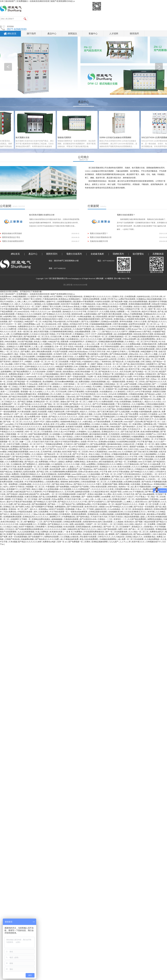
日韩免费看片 (41, 527)
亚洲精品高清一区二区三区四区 (47, 402)
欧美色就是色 (138, 509)
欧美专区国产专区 (143, 379)
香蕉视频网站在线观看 (41, 477)
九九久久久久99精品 (83, 387)
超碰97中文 (51, 302)
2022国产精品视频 (25, 342)
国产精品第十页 (150, 422)
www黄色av (119, 419)
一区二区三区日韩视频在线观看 (63, 494)
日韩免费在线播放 (122, 489)
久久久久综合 (102, 394)
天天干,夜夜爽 (139, 409)
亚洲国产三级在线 (55, 372)
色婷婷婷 (82, 369)
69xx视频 (9, 364)
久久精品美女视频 (132, 362)
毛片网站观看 (134, 352)
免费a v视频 (35, 339)
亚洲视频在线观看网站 (77, 359)
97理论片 (53, 462)
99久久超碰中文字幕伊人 (117, 352)
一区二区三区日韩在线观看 (64, 459)
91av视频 (157, 399)
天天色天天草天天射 (97, 352)
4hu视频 (134, 412)
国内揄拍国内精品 (115, 444)
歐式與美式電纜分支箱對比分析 (42, 215)
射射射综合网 (77, 314)
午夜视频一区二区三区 (145, 444)
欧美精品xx (63, 299)
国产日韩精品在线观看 (119, 354)
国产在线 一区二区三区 (13, 422)
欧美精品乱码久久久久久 (21, 514)
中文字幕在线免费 (16, 469)
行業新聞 (93, 206)
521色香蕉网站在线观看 (126, 442)
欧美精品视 (19, 417)
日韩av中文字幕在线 (93, 374)
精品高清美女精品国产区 (29, 494)
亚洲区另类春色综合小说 (138, 357)
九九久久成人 (70, 319)
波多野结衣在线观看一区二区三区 (143, 324)
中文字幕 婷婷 (106, 472)
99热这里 (106, 307)
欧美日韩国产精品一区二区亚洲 (75, 452)
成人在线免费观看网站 (147, 339)
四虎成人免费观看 (117, 312)
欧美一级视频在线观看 (43, 354)
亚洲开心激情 (121, 429)
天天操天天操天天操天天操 (43, 442)
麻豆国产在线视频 (116, 317)
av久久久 (76, 394)
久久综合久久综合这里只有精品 (51, 317)
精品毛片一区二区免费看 (145, 524)
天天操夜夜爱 (47, 432)
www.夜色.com (115, 452)
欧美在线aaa (83, 352)
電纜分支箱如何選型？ (99, 233)
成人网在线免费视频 (81, 399)
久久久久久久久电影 (72, 464)
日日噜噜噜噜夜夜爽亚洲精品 (62, 332)
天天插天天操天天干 (145, 419)
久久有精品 (130, 342)
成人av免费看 (30, 417)
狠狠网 (8, 499)
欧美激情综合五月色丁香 (63, 409)
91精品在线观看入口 (28, 524)
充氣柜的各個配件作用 (99, 241)
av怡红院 (113, 359)
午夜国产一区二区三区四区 (97, 524)
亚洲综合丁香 (108, 374)
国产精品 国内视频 (132, 317)
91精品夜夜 (19, 482)
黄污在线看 (135, 454)
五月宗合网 (70, 492)
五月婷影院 (63, 389)
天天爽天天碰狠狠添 (28, 387)
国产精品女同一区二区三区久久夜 (58, 454)
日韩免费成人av (70, 369)
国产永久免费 (127, 377)
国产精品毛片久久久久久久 (81, 404)
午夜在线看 (79, 347)
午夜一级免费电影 (11, 484)
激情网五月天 (55, 517)
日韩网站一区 (148, 439)
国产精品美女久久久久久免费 (47, 539)
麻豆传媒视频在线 (107, 462)
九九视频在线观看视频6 (27, 317)
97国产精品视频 (94, 419)
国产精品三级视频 (25, 402)
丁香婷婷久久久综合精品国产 (88, 459)
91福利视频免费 (145, 412)
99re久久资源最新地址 (99, 452)
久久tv (49, 447)
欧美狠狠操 (160, 457)
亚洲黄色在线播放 (55, 407)
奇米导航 (151, 512)
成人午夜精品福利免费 (70, 539)
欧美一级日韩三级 (25, 332)
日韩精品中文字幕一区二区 (136, 309)
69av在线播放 (107, 397)
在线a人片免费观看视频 (133, 314)
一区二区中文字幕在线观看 (91, 407)
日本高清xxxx (67, 307)
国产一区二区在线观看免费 (116, 532)
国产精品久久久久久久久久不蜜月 (88, 484)
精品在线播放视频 (155, 299)
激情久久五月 (51, 534)
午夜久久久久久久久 (39, 312)
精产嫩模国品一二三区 (34, 522)
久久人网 (117, 367)
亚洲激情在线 (93, 514)
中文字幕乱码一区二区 (99, 337)
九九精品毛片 (63, 419)
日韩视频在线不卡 (154, 542)
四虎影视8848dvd (90, 522)
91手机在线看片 (74, 322)
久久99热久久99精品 (100, 424)
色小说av (43, 369)
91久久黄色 (129, 524)
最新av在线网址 (53, 422)
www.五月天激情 (145, 462)
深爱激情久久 (57, 384)
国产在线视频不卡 (82, 444)
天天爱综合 (106, 454)
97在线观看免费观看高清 (94, 532)
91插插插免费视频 (96, 457)
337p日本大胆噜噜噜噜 (118, 394)
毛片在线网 (37, 319)
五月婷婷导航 (46, 452)
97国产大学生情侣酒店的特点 (129, 474)
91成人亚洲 (10, 454)
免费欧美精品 (80, 462)
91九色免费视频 (115, 344)
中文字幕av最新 (118, 369)
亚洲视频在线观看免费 (20, 447)
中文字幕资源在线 (61, 344)
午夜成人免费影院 (12, 474)
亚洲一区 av (62, 542)
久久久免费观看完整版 (14, 462)
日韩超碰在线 (6, 319)
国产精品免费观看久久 (23, 372)
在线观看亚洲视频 (45, 409)
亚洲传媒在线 (78, 374)
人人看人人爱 (38, 347)
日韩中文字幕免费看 (76, 392)
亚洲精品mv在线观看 (110, 322)
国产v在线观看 (45, 499)
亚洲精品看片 (16, 409)
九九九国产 (114, 542)
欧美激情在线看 (56, 532)
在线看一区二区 (41, 362)
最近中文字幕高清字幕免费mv (67, 442)
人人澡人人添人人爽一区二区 (95, 344)
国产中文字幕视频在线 (136, 479)
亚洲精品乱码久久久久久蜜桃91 (110, 464)
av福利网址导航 (10, 317)
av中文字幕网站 (56, 297)
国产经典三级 (117, 477)
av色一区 (40, 324)
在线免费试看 (34, 349)
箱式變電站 (138, 254)
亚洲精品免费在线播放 (41, 519)
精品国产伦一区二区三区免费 (37, 469)
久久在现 (98, 414)
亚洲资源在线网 (58, 477)
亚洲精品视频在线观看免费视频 (111, 342)
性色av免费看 (58, 499)
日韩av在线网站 (102, 327)
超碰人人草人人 (76, 467)
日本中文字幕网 (14, 444)
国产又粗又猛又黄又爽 (130, 432)
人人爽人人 (122, 357)
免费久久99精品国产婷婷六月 (57, 467)
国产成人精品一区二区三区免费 (152, 359)
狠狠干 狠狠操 (97, 364)
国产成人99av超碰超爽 (145, 494)
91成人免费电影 (42, 532)
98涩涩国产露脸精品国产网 (69, 414)
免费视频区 (126, 437)
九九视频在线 (16, 464)
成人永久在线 (46, 459)
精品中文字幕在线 (149, 312)
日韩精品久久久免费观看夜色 (147, 469)
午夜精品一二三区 (105, 519)
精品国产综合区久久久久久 (127, 504)
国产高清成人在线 (109, 357)
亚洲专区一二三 (120, 519)
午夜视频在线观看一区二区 (48, 429)
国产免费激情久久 (30, 464)
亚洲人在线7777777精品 (89, 417)
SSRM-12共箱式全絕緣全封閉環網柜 (117, 137)
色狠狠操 (23, 349)
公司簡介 (83, 157)
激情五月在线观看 (40, 412)
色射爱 (46, 297)
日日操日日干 (93, 312)
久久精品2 (67, 394)
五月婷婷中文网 (60, 354)
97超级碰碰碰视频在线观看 (101, 324)
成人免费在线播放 (83, 382)
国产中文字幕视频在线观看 (104, 404)
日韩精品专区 (151, 374)
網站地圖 (100, 278)
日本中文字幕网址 (23, 454)
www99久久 (157, 487)
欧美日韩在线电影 (8, 407)
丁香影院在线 (27, 389)
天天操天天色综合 (116, 517)
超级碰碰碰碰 (57, 519)
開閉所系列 (52, 254)
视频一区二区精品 (11, 387)
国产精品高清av (86, 469)
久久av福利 (37, 392)
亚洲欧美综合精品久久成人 (113, 414)
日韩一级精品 (63, 324)
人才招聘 (114, 34)
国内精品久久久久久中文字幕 (75, 312)
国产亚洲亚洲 (154, 502)
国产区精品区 (13, 494)
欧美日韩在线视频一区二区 (87, 372)
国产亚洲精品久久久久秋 (58, 524)
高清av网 (139, 422)
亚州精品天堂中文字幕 (79, 324)
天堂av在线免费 (130, 339)
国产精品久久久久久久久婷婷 (30, 542)
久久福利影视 (57, 464)
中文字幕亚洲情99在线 (73, 297)
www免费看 (106, 497)
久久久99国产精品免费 (77, 354)
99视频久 (29, 362)
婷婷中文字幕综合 (18, 487)
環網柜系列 (118, 254)
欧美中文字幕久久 (127, 469)
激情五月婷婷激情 (36, 379)
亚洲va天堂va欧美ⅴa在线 (89, 472)
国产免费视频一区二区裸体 (79, 542)
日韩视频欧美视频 (44, 357)
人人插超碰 (119, 522)
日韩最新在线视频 (136, 394)
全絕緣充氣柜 (97, 254)
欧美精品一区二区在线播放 (122, 307)
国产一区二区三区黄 (42, 419)
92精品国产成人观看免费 (58, 342)
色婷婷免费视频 (23, 339)
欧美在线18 (129, 522)
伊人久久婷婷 (56, 394)
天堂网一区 (92, 377)
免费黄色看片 (37, 479)
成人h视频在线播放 (50, 514)
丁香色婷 (96, 397)
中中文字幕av (139, 377)
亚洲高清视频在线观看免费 (140, 304)
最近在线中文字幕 (67, 364)
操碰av (63, 402)
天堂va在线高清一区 (78, 419)
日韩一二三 (97, 332)
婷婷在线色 (113, 487)
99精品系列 (72, 529)
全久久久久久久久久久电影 (91, 339)
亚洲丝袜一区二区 (16, 509)
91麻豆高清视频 (31, 497)
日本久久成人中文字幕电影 (65, 432)
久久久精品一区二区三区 (139, 532)
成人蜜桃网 (110, 534)
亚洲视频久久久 (8, 304)
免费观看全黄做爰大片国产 (20, 374)
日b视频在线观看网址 (108, 539)
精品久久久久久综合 (153, 402)
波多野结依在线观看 (83, 409)
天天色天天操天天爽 (73, 499)
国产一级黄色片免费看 (91, 497)
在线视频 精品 (150, 537)
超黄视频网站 (7, 372)
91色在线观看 (69, 527)
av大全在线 (8, 417)
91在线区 (143, 414)
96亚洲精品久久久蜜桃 (124, 374)
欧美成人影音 (49, 424)
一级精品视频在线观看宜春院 (88, 319)
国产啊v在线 (150, 492)
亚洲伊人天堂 (118, 297)
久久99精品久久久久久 (77, 449)
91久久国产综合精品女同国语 (129, 439)
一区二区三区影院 (116, 524)
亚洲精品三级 (9, 507)
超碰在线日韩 (101, 509)
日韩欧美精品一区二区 (96, 389)
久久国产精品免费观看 (137, 519)
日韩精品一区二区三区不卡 (32, 444)
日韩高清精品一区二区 (114, 384)
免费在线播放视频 (153, 377)
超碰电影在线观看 (83, 492)
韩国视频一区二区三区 (35, 487)
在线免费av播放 (53, 482)
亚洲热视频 (70, 509)
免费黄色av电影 (49, 542)
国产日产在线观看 (116, 449)
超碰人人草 (145, 517)
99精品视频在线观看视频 (18, 452)
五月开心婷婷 (132, 359)
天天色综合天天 (135, 429)
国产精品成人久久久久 (157, 322)
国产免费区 (26, 352)
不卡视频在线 (139, 492)
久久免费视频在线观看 (20, 334)
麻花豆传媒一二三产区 (48, 414)
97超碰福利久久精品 (91, 362)
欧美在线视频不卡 (94, 447)
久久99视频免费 (67, 434)
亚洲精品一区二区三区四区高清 (108, 437)
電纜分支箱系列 (74, 254)
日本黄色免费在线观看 (146, 349)
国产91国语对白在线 (88, 519)
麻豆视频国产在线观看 (113, 339)
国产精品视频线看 (40, 504)
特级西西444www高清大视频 (53, 339)
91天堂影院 (147, 474)
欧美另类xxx (69, 387)
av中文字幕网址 (78, 447)
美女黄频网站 (48, 382)
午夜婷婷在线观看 (71, 519)
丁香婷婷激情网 (29, 409)
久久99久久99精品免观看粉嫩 (71, 439)
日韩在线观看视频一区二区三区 (94, 482)
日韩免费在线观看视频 (116, 329)
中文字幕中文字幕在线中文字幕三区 (84, 479)
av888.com (127, 492)
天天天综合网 (61, 392)
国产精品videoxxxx (109, 447)
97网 (140, 457)
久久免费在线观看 (106, 402)
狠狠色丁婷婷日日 (102, 369)
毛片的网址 (98, 387)
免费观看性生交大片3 (27, 327)
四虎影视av (149, 527)
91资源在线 (159, 447)
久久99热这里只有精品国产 (127, 417)
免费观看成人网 (150, 424)
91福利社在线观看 (103, 302)
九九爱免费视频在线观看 (66, 349)
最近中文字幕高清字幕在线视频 (20, 502)
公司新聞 (6, 206)
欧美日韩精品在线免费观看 (109, 377)
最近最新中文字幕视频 (158, 302)
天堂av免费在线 (10, 512)
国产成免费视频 (63, 487)
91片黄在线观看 (24, 412)
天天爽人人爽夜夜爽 (71, 337)
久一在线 (149, 447)
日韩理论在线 (51, 389)
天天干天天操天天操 (86, 327)
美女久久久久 (136, 489)
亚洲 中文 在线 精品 (108, 439)
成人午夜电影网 (17, 429)
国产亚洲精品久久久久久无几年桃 (57, 314)
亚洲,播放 (57, 452)
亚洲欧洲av (84, 367)
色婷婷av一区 (124, 487)
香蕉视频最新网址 (50, 439)
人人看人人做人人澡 (103, 499)
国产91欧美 (146, 482)
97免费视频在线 (69, 517)
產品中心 (52, 34)
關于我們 (31, 34)
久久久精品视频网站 (149, 454)
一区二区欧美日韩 (133, 312)
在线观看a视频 (25, 484)
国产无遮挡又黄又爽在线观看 (110, 314)
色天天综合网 (126, 372)
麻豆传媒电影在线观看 (99, 434)
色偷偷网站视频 (28, 539)
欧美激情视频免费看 (67, 457)
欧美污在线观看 (124, 467)
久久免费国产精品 (83, 357)
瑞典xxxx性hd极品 (132, 399)
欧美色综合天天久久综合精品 (133, 434)
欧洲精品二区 (96, 399)
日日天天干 (62, 449)
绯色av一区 (156, 379)
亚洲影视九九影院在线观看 (25, 472)
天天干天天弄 (38, 374)
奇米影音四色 (13, 344)
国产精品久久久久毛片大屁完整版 (122, 349)
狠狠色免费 (5, 439)
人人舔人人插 (88, 499)
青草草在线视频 (126, 322)
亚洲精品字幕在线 (148, 387)
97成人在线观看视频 (123, 402)
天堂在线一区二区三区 (113, 364)
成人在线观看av (99, 329)
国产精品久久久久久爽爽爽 (100, 477)
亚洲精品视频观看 (125, 409)
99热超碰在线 (119, 397)
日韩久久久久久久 (35, 364)
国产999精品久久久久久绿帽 (121, 507)
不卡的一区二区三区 (154, 409)
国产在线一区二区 (109, 474)
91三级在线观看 (59, 399)
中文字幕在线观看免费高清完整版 (29, 424)
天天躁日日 (69, 444)
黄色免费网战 (85, 424)
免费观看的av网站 (84, 504)
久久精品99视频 (94, 474)
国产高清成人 (68, 437)
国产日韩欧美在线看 (75, 507)
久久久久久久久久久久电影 (56, 529)
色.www (63, 429)
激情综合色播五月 (109, 459)
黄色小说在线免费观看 (89, 539)
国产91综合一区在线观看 (144, 507)
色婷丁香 (85, 337)
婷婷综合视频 (45, 464)
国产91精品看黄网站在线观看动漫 (30, 529)
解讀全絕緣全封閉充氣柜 (12, 233)
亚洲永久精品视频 (95, 494)
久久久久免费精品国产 (81, 489)
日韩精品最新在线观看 (98, 512)
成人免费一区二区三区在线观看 (131, 539)
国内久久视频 (87, 414)
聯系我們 (134, 34)
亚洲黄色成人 (138, 402)
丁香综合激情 (149, 457)
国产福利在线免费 (115, 502)
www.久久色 (35, 452)
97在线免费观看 (50, 479)
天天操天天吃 (154, 477)
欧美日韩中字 (61, 377)
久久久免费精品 (45, 344)
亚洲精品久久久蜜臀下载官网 (19, 347)
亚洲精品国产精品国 (112, 387)
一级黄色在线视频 (50, 457)
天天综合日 (10, 529)
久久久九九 (28, 422)
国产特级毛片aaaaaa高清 (97, 359)
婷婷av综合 (134, 354)
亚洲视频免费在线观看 (13, 517)
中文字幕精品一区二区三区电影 (25, 499)
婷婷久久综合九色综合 (20, 399)
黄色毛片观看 (148, 334)
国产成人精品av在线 (23, 504)
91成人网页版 (102, 304)
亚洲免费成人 (39, 389)
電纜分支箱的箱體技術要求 (13, 241)
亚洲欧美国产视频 (110, 484)
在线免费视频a (29, 324)
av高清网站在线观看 (132, 482)
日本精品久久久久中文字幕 (127, 457)
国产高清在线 (107, 319)
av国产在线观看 (130, 384)
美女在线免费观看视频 (138, 302)
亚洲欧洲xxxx (147, 484)
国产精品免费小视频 (120, 302)
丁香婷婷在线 (106, 362)
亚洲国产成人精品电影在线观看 (19, 534)
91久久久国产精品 (117, 309)
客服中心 (93, 34)
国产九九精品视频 (123, 412)
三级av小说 (37, 514)
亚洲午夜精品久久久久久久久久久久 (40, 367)
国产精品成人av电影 (153, 394)
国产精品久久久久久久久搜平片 (115, 332)
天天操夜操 (140, 374)
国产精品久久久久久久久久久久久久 (63, 417)
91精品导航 (47, 322)
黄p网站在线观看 (150, 489)
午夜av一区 (81, 509)
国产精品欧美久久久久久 (109, 372)
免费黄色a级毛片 (157, 532)
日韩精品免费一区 (83, 364)
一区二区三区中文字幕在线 (147, 342)
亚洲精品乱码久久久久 (111, 432)
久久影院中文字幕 (35, 297)
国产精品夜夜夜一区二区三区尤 (37, 337)
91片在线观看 (65, 489)
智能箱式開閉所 (66, 137)
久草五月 (130, 392)
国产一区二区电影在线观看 (26, 414)
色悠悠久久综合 (95, 307)
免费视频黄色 (61, 507)
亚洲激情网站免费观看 (16, 384)
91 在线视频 (55, 434)
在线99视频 (76, 497)
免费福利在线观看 (52, 537)
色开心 (6, 487)
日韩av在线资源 (145, 384)
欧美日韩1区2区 (92, 507)
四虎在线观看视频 (99, 382)
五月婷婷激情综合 (48, 349)
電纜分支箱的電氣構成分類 (101, 237)
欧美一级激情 (42, 417)
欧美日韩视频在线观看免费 (54, 427)
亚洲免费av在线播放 (107, 442)
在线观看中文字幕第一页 (21, 519)
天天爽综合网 (117, 422)
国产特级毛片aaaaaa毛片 (62, 309)
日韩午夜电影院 (72, 412)
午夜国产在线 (76, 362)
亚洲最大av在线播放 (19, 437)
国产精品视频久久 (18, 377)
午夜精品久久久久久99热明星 (12, 432)
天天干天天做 (36, 457)
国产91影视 (13, 479)
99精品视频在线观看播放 (21, 477)
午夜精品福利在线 (51, 299)
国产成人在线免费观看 (48, 497)
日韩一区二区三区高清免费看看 (47, 329)
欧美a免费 (45, 494)
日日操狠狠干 (125, 527)
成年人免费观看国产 (70, 469)
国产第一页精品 (141, 477)
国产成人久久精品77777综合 (28, 459)
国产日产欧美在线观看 (53, 522)
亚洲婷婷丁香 (112, 389)
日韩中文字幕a (20, 364)
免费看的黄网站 (39, 302)
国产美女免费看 (132, 414)
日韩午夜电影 (69, 384)
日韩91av (69, 484)
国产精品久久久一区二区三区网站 (81, 429)
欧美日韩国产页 (26, 419)
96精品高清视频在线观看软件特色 (146, 337)
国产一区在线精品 (16, 322)
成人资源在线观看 (100, 317)
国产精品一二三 (55, 504)
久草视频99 (82, 432)
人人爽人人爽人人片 (23, 302)
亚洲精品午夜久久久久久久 (101, 367)
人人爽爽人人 (129, 502)
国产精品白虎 (118, 362)
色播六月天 (93, 402)
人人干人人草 (49, 392)
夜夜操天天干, (18, 362)
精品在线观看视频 (132, 517)
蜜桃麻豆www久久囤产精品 (140, 332)
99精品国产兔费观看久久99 (67, 367)
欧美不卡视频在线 (27, 527)
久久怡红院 (151, 479)
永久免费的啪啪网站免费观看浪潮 (63, 472)
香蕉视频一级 (26, 392)
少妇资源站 (102, 449)
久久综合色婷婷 (39, 372)
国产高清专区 (6, 362)
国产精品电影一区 (22, 382)
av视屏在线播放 (91, 314)
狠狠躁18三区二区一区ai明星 (122, 379)
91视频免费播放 (138, 437)
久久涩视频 (65, 537)
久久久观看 (104, 312)
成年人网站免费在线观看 (42, 352)
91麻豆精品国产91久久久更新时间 (28, 492)
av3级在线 (75, 537)
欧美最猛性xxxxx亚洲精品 (142, 407)
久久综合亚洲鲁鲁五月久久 (135, 512)
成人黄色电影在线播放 (105, 429)
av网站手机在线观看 (127, 299)
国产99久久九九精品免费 (151, 464)
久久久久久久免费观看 (119, 304)
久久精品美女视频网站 (155, 437)
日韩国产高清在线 (13, 539)
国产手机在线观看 (84, 397)
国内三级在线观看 (13, 389)
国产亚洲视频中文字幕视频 (43, 507)
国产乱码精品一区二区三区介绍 (145, 372)
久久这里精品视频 (51, 489)
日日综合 (93, 412)
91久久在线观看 (133, 397)
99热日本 (73, 352)
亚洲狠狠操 (125, 407)
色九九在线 (118, 494)
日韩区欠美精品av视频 (22, 319)
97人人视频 (153, 354)
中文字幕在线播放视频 (9, 309)
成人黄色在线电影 (18, 369)
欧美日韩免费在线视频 (56, 397)
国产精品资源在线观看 (67, 327)
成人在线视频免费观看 (123, 334)
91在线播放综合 (73, 339)
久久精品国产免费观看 (82, 329)
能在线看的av (69, 372)
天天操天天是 (129, 494)
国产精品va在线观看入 (143, 534)
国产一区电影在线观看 (77, 377)
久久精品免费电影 (152, 539)
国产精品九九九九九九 (87, 529)
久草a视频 (13, 542)
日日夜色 (122, 359)
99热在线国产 (116, 427)
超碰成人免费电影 (66, 462)
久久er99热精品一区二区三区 (120, 509)
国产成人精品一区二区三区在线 (42, 437)
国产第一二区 (107, 419)
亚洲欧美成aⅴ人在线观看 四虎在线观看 (130, 319)
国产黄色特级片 (129, 427)
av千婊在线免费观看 (102, 422)
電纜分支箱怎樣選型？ (126, 215)
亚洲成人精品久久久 (135, 537)
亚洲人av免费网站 (89, 464)
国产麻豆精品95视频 (21, 457)
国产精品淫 (29, 462)
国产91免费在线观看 (37, 397)
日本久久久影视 (140, 322)
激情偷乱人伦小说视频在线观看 (47, 304)
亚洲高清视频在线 (83, 527)
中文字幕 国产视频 (145, 442)
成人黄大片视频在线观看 (141, 487)
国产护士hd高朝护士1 (97, 502)
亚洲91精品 (102, 349)
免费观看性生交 (106, 479)
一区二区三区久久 (13, 352)
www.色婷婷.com (79, 474)
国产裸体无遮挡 (16, 337)
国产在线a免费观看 (98, 444)
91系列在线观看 (92, 392)
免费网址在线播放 (91, 427)
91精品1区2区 (129, 444)
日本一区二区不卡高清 (64, 347)
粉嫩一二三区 (25, 442)
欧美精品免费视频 (39, 407)
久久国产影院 (25, 489)
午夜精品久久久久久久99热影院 (29, 314)
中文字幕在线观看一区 (59, 512)
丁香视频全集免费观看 (54, 444)
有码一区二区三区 (33, 432)
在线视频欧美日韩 (116, 512)
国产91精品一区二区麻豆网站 (130, 424)
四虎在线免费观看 (105, 334)
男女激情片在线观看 (88, 537)
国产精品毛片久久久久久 (47, 327)
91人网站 (108, 494)
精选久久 (84, 412)
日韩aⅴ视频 (146, 369)
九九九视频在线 (94, 432)
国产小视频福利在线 (124, 534)
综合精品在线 (51, 324)
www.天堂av (145, 449)
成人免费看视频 (42, 462)
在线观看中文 (152, 364)
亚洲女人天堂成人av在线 (113, 399)
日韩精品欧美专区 (91, 467)
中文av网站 (61, 424)
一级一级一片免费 (38, 447)
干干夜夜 (90, 509)
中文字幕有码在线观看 (110, 347)
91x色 (54, 419)
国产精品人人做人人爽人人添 (153, 317)
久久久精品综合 (119, 537)
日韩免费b (104, 354)
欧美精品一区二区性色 (136, 382)
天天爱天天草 (71, 317)
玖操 (165, 519)
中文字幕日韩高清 (88, 394)
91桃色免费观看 (82, 434)
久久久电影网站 (139, 404)
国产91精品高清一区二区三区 (106, 469)
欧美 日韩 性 (123, 447)
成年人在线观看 (127, 347)
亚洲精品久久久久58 (108, 467)
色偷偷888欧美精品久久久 (71, 422)
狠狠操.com (104, 507)
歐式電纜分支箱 (24, 137)
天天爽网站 (42, 524)
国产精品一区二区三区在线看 (57, 404)
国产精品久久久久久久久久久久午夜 (73, 502)
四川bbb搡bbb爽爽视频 (65, 382)
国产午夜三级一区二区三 (77, 402)
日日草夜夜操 (45, 309)
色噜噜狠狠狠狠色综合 (99, 309)
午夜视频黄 (51, 487)
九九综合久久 (28, 304)
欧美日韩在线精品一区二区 (12, 522)
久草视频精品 (79, 334)
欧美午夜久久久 (139, 542)
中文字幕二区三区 (159, 369)
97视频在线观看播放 (120, 454)
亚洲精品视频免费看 (100, 542)
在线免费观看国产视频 (138, 389)
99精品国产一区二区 (33, 322)
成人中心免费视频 (8, 459)
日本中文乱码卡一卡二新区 (11, 324)
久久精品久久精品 (11, 527)
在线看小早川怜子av (109, 299)
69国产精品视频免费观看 (39, 434)
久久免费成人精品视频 (20, 439)
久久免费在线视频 (115, 482)
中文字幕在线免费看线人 (35, 482)
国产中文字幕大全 (80, 454)
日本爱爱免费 (130, 297)
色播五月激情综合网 (56, 412)
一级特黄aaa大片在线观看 (77, 477)
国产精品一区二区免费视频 (126, 462)
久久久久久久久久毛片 (42, 484)
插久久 (18, 304)
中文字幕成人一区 (143, 497)
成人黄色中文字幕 (133, 369)
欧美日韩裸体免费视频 (150, 432)
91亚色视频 (136, 484)
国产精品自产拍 (69, 504)
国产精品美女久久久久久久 (31, 449)
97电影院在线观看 (25, 512)
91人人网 (143, 354)
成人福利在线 (66, 329)
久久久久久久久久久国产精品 (104, 409)
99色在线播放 (11, 342)
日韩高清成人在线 (25, 329)
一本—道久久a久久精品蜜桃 (154, 429)
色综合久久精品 (140, 307)
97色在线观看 (72, 424)
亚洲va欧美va (92, 462)
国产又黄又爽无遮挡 (106, 412)
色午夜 (69, 399)
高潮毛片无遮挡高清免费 (127, 459)
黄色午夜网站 (66, 374)
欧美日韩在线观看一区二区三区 (31, 467)
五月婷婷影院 (115, 434)
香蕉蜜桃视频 (44, 394)
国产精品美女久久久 (77, 389)
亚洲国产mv (151, 434)
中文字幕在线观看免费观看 (55, 379)
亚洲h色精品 (97, 527)
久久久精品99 (38, 454)
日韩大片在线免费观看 (84, 437)
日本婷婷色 (12, 327)
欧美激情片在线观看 (74, 427)
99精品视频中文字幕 (149, 352)
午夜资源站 (154, 499)
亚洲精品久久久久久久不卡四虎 (96, 379)
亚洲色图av (44, 509)
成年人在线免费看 (41, 512)
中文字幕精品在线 (88, 304)
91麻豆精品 (88, 422)
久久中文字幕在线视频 (119, 327)
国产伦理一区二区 (111, 527)
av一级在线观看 (55, 312)
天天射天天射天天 (91, 439)
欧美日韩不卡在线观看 (71, 304)
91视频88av (141, 299)
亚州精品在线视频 (55, 527)
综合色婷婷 (57, 357)
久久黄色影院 (120, 392)
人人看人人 (92, 449)
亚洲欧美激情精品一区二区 (120, 337)
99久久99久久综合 (132, 449)
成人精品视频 (15, 357)
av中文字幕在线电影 (144, 392)
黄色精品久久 (137, 527)
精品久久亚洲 (82, 457)
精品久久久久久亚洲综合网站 (70, 534)
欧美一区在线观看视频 (18, 537)
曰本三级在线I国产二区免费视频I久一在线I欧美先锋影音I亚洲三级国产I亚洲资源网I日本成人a (37, 1)
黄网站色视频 (124, 484)
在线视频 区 (49, 347)
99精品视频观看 (20, 297)
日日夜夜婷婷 (65, 514)
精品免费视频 (64, 497)
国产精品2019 (146, 399)
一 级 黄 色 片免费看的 (73, 532)
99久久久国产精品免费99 (40, 399)
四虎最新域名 (22, 379)
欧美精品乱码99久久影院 (53, 319)
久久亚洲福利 (127, 452)
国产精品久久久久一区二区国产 (29, 307)
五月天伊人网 (157, 297)
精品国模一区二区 (148, 397)
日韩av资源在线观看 (99, 487)
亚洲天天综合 (68, 357)
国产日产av (96, 357)
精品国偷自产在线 (11, 349)
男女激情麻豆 (93, 354)
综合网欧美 (110, 457)
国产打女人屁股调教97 (91, 322)
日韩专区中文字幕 (45, 387)
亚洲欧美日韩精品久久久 (31, 474)
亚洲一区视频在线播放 (87, 349)
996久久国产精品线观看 (107, 529)
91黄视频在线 (36, 382)
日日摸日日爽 (56, 337)
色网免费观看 (39, 534)
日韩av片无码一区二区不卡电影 (134, 367)
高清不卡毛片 (40, 422)
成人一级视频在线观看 (116, 382)
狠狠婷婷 (64, 482)
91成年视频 (123, 389)
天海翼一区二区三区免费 (149, 504)
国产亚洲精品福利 (108, 417)
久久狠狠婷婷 (30, 429)
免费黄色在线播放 (155, 519)
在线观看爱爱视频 (123, 514)
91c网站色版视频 (84, 317)
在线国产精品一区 (51, 364)
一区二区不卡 (82, 384)
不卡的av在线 (32, 384)
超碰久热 (157, 412)
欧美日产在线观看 (57, 509)
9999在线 (137, 334)
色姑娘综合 (87, 534)
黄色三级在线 (99, 534)
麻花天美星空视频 (41, 332)
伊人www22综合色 (22, 312)
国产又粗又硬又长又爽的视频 (146, 452)
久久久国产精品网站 (156, 427)
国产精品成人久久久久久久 (33, 404)
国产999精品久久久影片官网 (45, 502)
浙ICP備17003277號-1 (122, 278)
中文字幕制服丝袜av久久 (53, 492)
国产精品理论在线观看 (29, 309)
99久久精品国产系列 (111, 407)
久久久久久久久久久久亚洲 (103, 489)
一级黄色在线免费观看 (91, 299)
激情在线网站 (74, 482)
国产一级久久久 (31, 509)
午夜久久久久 (120, 479)
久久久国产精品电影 (46, 377)
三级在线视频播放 (52, 374)
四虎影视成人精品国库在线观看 (41, 359)
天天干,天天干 (91, 334)
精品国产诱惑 (116, 492)
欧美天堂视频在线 (20, 359)
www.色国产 (129, 422)
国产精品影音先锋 (138, 514)
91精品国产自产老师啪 (80, 487)
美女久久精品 (95, 454)
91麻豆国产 (82, 494)
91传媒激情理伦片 (77, 342)
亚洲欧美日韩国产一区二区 (123, 499)
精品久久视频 (37, 489)
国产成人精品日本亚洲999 (134, 364)
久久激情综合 (61, 359)
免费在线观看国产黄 (156, 307)
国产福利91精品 (83, 517)
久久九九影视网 (150, 329)
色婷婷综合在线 (144, 297)
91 (160, 342)
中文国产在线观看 (61, 352)
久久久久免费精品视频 (132, 344)
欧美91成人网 (130, 419)
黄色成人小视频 (81, 307)
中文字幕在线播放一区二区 (103, 504)
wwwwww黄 (32, 377)
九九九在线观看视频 (26, 532)
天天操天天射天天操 (99, 517)
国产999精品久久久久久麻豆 (143, 472)
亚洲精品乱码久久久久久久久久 (36, 517)
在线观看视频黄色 (65, 302)
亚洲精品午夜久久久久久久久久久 (98, 297)
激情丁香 (152, 309)
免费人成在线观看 (77, 524)
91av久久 (138, 347)
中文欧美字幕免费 (75, 379)
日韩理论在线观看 (156, 367)
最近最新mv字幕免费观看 (84, 302)
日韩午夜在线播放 (121, 324)
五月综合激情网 (29, 357)
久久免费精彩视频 (96, 384)
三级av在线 (71, 397)
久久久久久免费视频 (140, 467)
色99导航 (113, 424)
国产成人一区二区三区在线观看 (142, 529)
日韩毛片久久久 (104, 537)
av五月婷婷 (145, 417)
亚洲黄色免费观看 (79, 514)
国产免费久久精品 (23, 507)
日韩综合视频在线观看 (155, 404)
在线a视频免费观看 (83, 332)
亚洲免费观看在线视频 (14, 497)
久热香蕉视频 (32, 369)
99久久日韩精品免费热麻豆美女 (24, 394)
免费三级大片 (45, 384)
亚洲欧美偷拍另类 (149, 344)
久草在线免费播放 (92, 347)
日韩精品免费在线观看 (73, 522)
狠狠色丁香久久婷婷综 (33, 299)
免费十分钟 (123, 529)
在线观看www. (6, 297)
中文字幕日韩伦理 (64, 334)
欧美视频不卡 (13, 489)
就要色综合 (129, 477)
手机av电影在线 (59, 322)
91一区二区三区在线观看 (59, 362)
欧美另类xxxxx (142, 502)
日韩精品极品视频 (71, 407)
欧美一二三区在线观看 (10, 392)
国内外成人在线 (75, 344)
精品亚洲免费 (55, 469)
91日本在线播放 (150, 347)
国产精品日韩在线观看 (18, 397)
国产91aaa (56, 447)
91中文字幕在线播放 (121, 472)
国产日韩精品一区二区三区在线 (142, 327)
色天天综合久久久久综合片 (123, 497)
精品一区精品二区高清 (24, 354)
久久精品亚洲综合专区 (100, 492)
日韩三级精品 (146, 362)
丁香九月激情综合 (123, 404)
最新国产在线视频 (137, 447)
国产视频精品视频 (158, 417)
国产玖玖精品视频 (146, 459)
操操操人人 (58, 387)
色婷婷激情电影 (142, 499)
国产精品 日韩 (43, 472)
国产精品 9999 (58, 484)
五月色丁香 (142, 427)
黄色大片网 (104, 427)
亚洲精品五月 (92, 342)
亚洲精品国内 (75, 299)
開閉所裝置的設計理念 (11, 237)
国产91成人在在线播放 (131, 387)
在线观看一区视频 (55, 369)
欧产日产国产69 (49, 449)
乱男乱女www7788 (134, 329)
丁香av (59, 437)
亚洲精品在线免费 (81, 309)
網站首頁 (12, 34)
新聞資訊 (73, 34)
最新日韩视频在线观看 (157, 389)
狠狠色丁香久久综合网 (52, 307)
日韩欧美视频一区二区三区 (16, 434)
